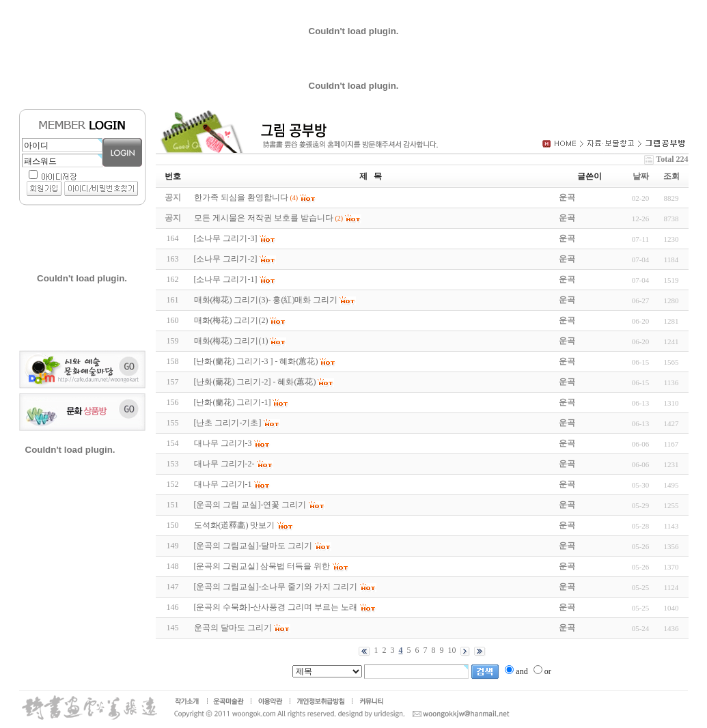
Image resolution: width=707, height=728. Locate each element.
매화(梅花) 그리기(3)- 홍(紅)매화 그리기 (266, 300)
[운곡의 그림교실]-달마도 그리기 (253, 546)
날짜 (641, 176)
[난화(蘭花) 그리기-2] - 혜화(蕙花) (255, 382)
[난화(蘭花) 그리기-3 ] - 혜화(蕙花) (256, 361)
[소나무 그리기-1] (226, 279)
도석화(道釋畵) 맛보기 (235, 525)
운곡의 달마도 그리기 (233, 628)
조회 (671, 176)
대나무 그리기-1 (223, 484)
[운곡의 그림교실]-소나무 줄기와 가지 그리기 (276, 587)
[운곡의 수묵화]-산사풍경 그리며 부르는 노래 (276, 607)
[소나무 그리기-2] (226, 259)
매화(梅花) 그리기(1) (231, 341)
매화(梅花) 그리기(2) (231, 320)
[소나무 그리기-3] (226, 238)
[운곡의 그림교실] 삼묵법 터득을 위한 (262, 566)
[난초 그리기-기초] (228, 423)
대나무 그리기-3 (223, 443)
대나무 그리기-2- (224, 464)
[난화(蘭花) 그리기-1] (233, 402)
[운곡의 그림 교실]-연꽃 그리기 (250, 505)
